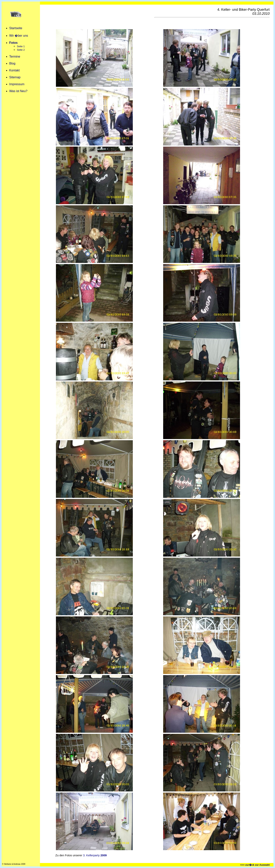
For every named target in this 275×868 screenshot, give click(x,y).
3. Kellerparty (95, 855)
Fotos (13, 43)
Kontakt (14, 70)
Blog (12, 63)
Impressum (17, 84)
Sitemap (15, 77)
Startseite (16, 28)
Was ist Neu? (18, 91)
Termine (15, 57)
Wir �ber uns (19, 36)
